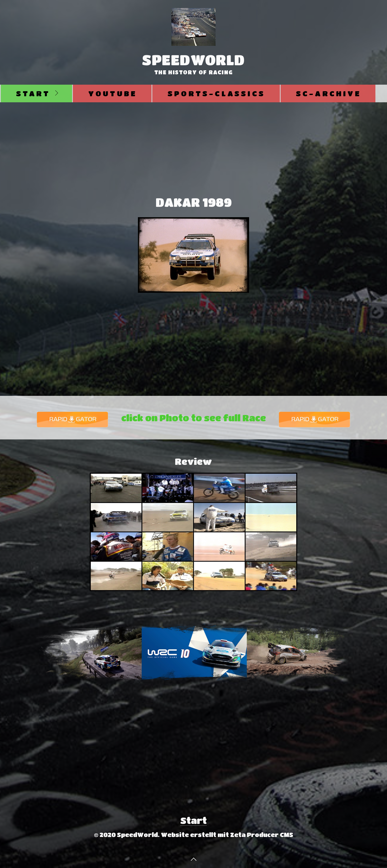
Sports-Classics (216, 93)
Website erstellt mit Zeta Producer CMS (227, 835)
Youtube (113, 93)
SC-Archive (329, 93)
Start (33, 93)
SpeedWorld (193, 60)
